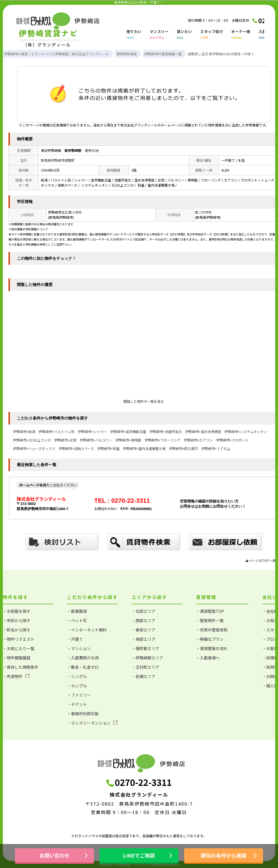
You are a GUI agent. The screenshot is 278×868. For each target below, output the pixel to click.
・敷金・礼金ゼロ (83, 667)
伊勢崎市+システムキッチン (246, 431)
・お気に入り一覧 (19, 648)
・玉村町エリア (145, 667)
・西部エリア (144, 620)
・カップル (77, 686)
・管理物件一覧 (210, 620)
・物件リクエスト (19, 639)
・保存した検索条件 (21, 667)
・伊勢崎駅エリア (147, 658)
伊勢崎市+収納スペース (76, 448)
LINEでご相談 (139, 855)
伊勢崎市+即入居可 (183, 448)
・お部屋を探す (17, 611)
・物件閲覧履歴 (17, 658)
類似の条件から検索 (224, 855)
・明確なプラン (210, 639)
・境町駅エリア (145, 648)
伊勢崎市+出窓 (65, 440)
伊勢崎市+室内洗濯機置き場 (144, 448)
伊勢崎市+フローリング (163, 440)
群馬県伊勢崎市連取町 (58, 160)
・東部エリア (144, 630)
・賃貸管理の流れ (212, 648)
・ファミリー (79, 695)
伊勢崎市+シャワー (92, 431)
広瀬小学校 (73, 212)
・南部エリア (144, 639)
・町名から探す (17, 630)
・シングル (77, 676)
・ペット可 (77, 620)
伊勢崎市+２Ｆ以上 (216, 448)
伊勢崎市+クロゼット (232, 440)
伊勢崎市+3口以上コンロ (32, 440)
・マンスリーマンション (92, 723)
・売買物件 (16, 676)
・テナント (77, 704)
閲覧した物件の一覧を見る (144, 401)
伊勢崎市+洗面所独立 (166, 431)
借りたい (134, 35)
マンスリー (159, 35)
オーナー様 (241, 35)
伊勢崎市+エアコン (198, 440)
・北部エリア (144, 611)
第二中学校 (203, 212)
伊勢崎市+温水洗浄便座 (203, 431)
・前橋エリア (144, 676)
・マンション (79, 648)
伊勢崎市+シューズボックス (34, 448)
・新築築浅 (77, 611)
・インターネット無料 (87, 630)
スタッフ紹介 (212, 35)
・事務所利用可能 (83, 714)
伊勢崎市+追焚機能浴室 (128, 431)
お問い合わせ (54, 855)
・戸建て (75, 639)
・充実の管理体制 (212, 630)
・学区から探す (17, 620)
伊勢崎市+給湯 (24, 431)
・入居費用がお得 (83, 658)
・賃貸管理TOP (210, 611)
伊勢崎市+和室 (108, 448)
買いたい (184, 35)
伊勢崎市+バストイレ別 (57, 431)
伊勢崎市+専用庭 (128, 440)
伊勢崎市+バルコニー (96, 440)
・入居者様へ (208, 658)
